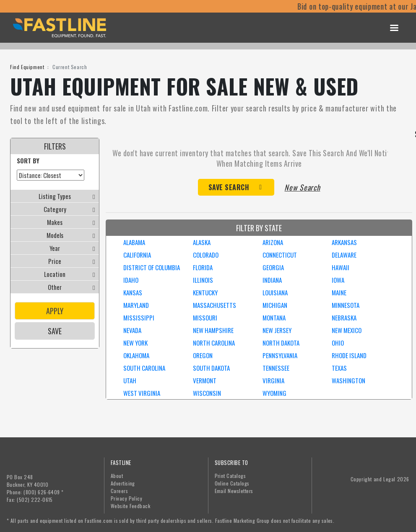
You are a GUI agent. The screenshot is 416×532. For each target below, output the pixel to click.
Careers (119, 491)
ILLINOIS (203, 280)
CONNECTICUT (280, 255)
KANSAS (133, 292)
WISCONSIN (207, 393)
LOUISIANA (275, 292)
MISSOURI (205, 318)
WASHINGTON (348, 380)
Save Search (229, 187)
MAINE (339, 292)
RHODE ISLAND (349, 355)
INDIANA (272, 280)
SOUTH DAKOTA (211, 368)
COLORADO (206, 255)
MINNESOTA (346, 305)
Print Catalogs (230, 476)
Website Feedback (131, 506)
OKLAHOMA (136, 355)
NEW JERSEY (277, 330)
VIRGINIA (273, 380)
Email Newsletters (234, 491)
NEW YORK (135, 343)
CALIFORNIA (137, 255)
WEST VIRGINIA (142, 393)
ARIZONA (273, 242)
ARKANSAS (344, 242)
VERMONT (205, 380)
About (117, 476)
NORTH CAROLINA (214, 343)
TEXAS (339, 368)
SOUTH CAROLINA (144, 368)
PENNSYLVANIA (280, 355)
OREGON (203, 355)
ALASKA (202, 242)
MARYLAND (136, 305)
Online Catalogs (232, 483)
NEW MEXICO (347, 330)
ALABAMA (134, 242)
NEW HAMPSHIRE (213, 330)
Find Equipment (27, 67)
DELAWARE (344, 255)
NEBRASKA (344, 318)
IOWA (338, 280)
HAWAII (341, 267)
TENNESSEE (276, 368)
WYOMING (274, 393)
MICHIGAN (275, 305)
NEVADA (132, 330)
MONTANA (274, 318)
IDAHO (131, 280)
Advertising (123, 483)
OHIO (338, 343)
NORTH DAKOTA (281, 343)
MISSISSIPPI (139, 318)
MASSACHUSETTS (214, 305)
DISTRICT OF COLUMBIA (152, 267)
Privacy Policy (127, 498)
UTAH (130, 380)
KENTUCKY (205, 292)
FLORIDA (203, 267)
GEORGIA (273, 267)
